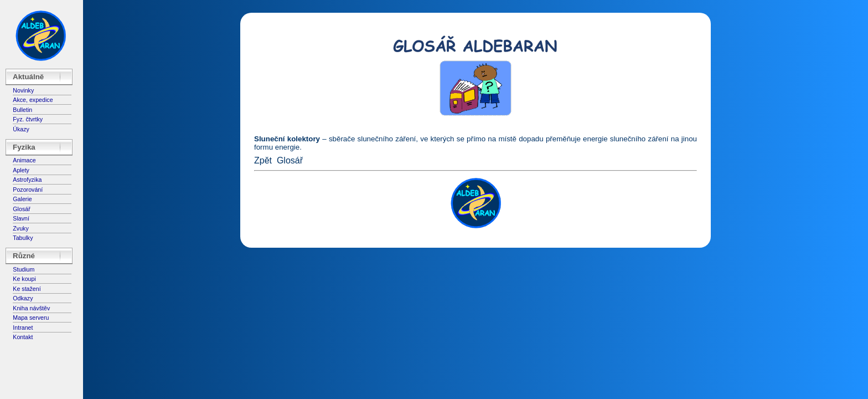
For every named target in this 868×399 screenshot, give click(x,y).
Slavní (21, 218)
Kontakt (23, 337)
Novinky (23, 90)
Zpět (263, 160)
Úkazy (21, 129)
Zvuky (20, 228)
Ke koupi (24, 279)
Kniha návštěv (31, 308)
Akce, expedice (33, 100)
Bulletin (22, 110)
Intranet (23, 328)
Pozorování (28, 190)
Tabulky (23, 238)
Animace (24, 160)
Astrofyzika (27, 180)
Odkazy (23, 298)
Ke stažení (27, 289)
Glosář (21, 209)
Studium (24, 269)
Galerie (22, 199)
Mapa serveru (31, 318)
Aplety (21, 170)
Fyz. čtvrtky (28, 119)
